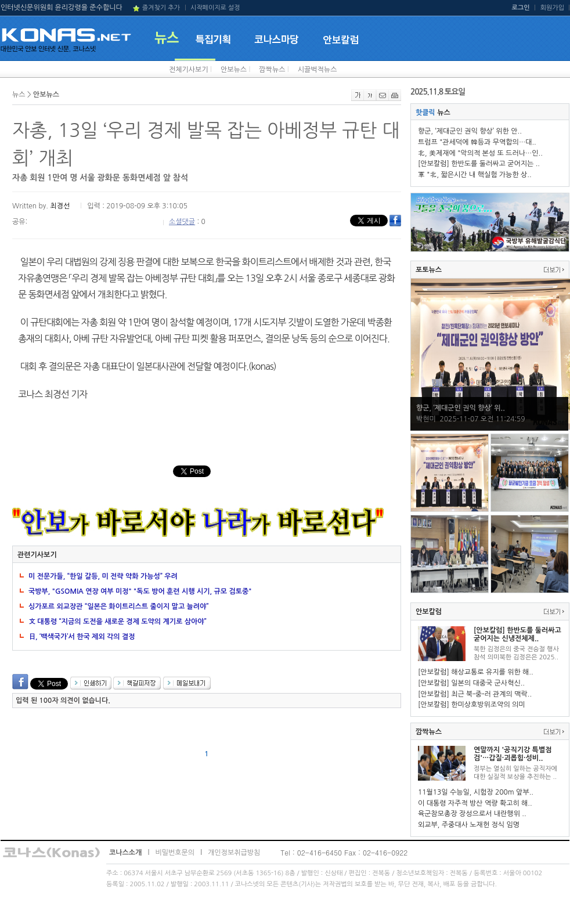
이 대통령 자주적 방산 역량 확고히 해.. (475, 803)
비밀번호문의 (175, 853)
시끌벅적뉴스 (318, 70)
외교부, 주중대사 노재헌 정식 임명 (469, 825)
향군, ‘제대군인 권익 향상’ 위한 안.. (470, 131)
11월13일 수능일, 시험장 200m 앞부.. (476, 792)
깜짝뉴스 (272, 70)
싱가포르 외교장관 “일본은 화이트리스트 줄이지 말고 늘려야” (119, 607)
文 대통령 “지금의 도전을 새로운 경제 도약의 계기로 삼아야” (118, 622)
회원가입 (552, 8)
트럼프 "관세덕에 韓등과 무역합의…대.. (477, 142)
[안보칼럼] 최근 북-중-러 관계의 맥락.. (475, 694)
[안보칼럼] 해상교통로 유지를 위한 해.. (476, 672)
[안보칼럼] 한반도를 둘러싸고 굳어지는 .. (479, 164)
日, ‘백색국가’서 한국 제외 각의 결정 (82, 637)
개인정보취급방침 (234, 853)
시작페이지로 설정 (215, 8)
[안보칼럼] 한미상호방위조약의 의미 (472, 705)
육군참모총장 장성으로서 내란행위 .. (472, 814)
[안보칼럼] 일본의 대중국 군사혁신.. (471, 683)
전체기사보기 (189, 70)
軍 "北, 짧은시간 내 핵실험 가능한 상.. (475, 175)
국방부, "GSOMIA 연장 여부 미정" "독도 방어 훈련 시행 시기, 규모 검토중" (140, 591)
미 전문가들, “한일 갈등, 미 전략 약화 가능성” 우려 (103, 576)
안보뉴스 (234, 70)
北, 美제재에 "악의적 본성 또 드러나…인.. (480, 153)
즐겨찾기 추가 (161, 8)
